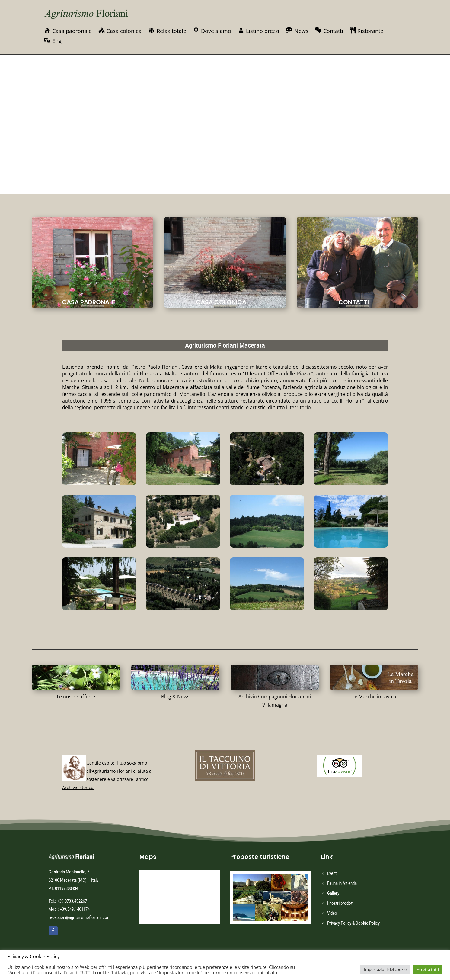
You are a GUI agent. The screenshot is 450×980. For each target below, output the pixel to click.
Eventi (332, 873)
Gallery (333, 893)
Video (332, 913)
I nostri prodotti (341, 903)
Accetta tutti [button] (428, 969)
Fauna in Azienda (342, 883)
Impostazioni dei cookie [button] (385, 969)
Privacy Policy (339, 923)
